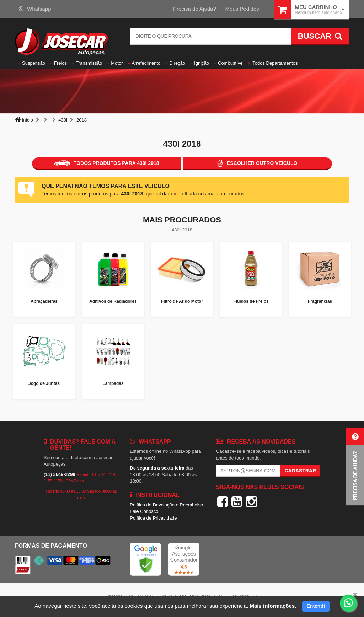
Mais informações (272, 606)
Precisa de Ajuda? (195, 9)
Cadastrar (300, 471)
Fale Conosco (144, 511)
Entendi (316, 606)
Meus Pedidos (242, 9)
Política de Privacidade (153, 518)
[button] (355, 467)
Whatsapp (35, 9)
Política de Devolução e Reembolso (166, 505)
